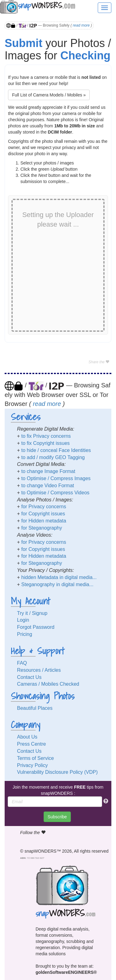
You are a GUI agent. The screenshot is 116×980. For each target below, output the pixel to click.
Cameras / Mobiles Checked (48, 684)
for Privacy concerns (44, 507)
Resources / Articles (39, 670)
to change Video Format (48, 486)
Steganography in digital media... (57, 584)
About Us (27, 737)
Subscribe (57, 817)
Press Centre (31, 744)
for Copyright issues (43, 514)
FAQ (22, 663)
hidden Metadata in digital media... (59, 577)
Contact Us (29, 677)
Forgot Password (36, 627)
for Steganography (42, 528)
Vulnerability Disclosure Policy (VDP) (57, 772)
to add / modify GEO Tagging (53, 457)
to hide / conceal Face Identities (56, 450)
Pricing (25, 634)
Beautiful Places (35, 708)
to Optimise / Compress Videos (55, 493)
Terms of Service (35, 758)
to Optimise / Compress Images (56, 478)
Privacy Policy (32, 765)
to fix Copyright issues (46, 443)
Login (23, 620)
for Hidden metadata (44, 521)
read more (81, 25)
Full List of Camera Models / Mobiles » (49, 95)
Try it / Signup (32, 613)
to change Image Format (48, 471)
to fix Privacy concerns (46, 436)
